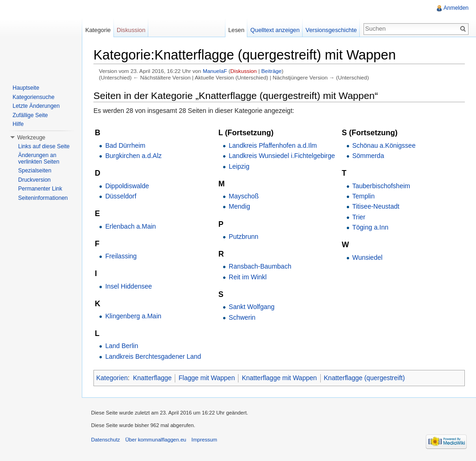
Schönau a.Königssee (384, 145)
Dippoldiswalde (127, 186)
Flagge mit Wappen (207, 378)
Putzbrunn (244, 237)
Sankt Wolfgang (252, 307)
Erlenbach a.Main (130, 226)
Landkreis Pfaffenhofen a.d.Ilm (273, 145)
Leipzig (239, 166)
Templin (364, 196)
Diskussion (244, 71)
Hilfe (18, 124)
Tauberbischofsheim (381, 186)
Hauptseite (26, 88)
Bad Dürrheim (125, 145)
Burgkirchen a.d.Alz (133, 156)
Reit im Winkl (248, 277)
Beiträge (271, 71)
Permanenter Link (40, 189)
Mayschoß (244, 196)
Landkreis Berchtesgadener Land (153, 356)
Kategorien (112, 378)
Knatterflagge (152, 378)
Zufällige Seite (30, 115)
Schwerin (242, 317)
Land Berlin (122, 346)
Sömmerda (368, 156)
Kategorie (98, 30)
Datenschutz (106, 440)
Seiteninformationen (43, 198)
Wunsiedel (367, 257)
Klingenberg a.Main (133, 316)
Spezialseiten (35, 171)
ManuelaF (215, 71)
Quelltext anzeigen (275, 30)
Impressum (204, 440)
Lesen (236, 30)
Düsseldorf (121, 196)
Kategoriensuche (33, 97)
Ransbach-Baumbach (260, 266)
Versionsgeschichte (331, 30)
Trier (359, 217)
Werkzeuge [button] (31, 138)
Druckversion (34, 180)
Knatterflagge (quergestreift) (364, 378)
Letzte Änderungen (36, 106)
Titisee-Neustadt (376, 206)
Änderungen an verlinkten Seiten (39, 158)
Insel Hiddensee (128, 286)
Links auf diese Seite (44, 146)
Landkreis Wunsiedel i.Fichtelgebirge (282, 156)
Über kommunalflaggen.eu (155, 440)
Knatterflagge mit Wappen (279, 378)
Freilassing (121, 256)
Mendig (239, 206)
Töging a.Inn (370, 227)
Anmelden (456, 8)
